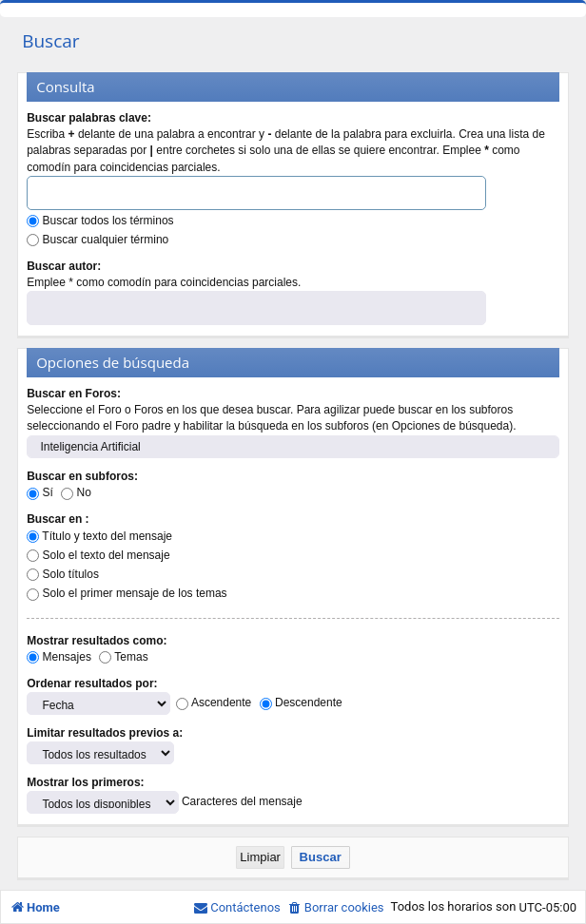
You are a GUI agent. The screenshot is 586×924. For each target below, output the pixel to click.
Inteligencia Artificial (293, 447)
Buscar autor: (64, 266)
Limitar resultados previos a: (105, 733)
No (76, 492)
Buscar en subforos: (82, 476)
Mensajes (59, 657)
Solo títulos (63, 574)
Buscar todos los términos (100, 221)
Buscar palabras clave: (89, 118)
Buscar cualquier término (98, 240)
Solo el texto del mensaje (98, 555)
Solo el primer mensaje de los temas (127, 593)
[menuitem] (336, 907)
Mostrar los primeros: (85, 782)
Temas (123, 657)
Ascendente (214, 703)
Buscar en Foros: (74, 394)
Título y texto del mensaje (99, 536)
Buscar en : (58, 519)
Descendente (301, 703)
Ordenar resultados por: (92, 683)
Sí (40, 492)
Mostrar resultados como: (97, 641)
